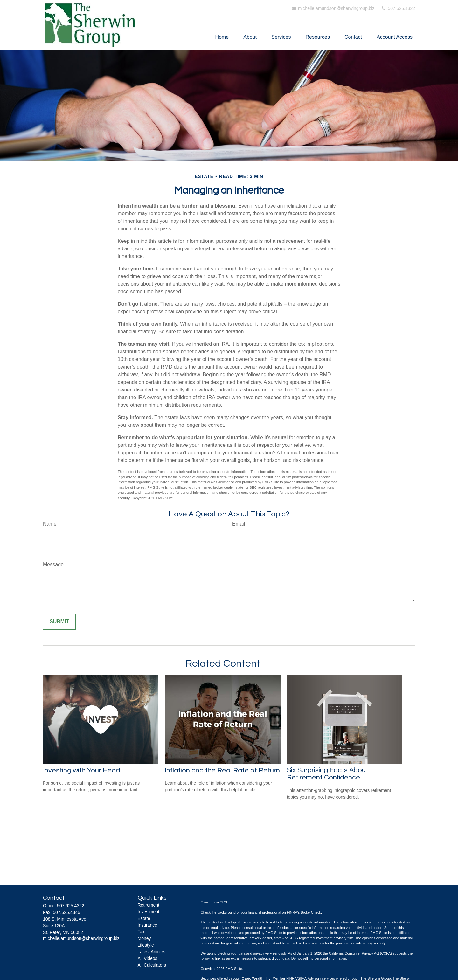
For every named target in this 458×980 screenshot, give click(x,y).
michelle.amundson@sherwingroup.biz (333, 8)
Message (53, 565)
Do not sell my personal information (319, 958)
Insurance (147, 925)
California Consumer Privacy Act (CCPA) (360, 953)
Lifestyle (146, 945)
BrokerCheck (311, 912)
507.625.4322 (398, 8)
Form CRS (219, 902)
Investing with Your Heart (82, 770)
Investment (149, 912)
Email (239, 524)
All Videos (148, 958)
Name (50, 524)
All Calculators (152, 965)
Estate (144, 918)
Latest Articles (152, 952)
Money (144, 938)
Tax (141, 932)
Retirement (149, 905)
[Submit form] (59, 622)
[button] (222, 37)
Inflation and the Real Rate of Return (222, 770)
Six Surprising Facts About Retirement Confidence (328, 774)
